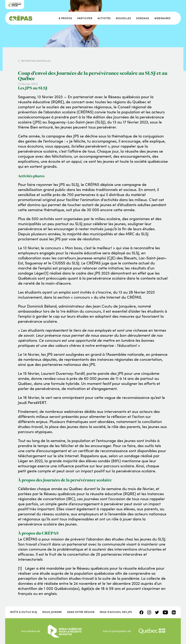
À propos (65, 18)
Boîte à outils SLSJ (24, 612)
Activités (104, 18)
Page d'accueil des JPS (116, 612)
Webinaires (162, 18)
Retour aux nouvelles (36, 61)
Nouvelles (123, 18)
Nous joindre (52, 612)
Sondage (143, 18)
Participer (85, 18)
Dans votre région (81, 612)
